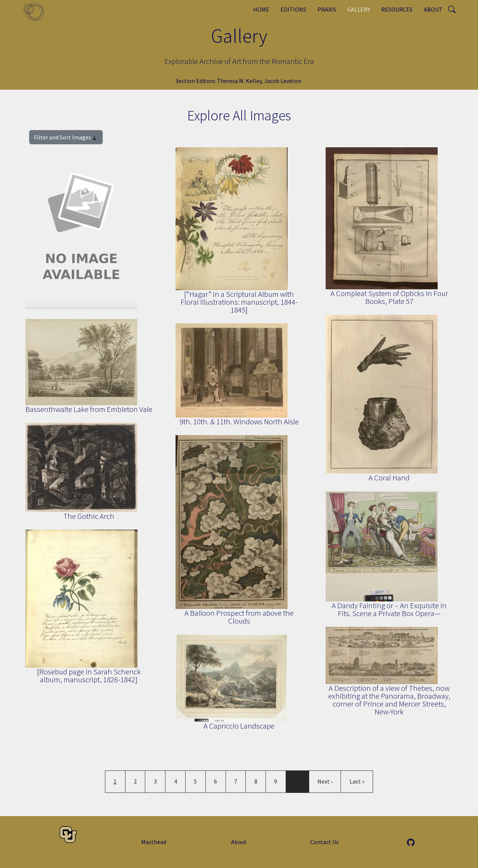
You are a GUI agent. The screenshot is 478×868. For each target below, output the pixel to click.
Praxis (327, 9)
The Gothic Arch (89, 516)
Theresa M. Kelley (239, 81)
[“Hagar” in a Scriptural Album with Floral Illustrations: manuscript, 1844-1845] (239, 302)
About (433, 9)
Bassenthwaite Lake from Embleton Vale (89, 409)
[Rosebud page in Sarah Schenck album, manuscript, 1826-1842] (89, 675)
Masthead (154, 842)
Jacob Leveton (283, 81)
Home (261, 9)
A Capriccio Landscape (239, 726)
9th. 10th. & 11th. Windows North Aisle (239, 421)
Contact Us (325, 842)
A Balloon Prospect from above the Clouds (239, 617)
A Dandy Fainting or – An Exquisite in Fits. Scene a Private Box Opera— (389, 609)
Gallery (359, 9)
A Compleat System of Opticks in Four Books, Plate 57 (389, 297)
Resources (397, 9)
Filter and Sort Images (66, 137)
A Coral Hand (389, 478)
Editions (293, 9)
